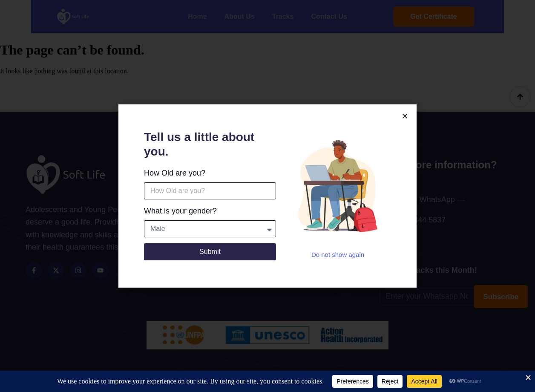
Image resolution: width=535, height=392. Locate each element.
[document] (267, 196)
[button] (405, 117)
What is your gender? (180, 211)
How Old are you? (175, 173)
